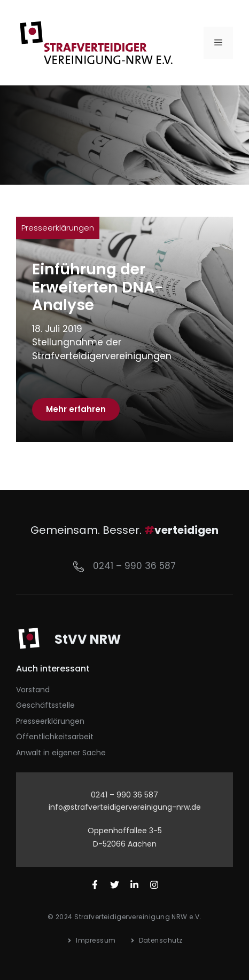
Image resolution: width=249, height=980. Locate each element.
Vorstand (33, 690)
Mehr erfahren (76, 409)
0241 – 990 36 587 (134, 566)
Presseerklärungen (58, 228)
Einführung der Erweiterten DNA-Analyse (98, 287)
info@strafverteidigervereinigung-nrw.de (125, 807)
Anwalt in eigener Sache (61, 753)
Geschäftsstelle (45, 705)
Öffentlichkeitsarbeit (55, 737)
